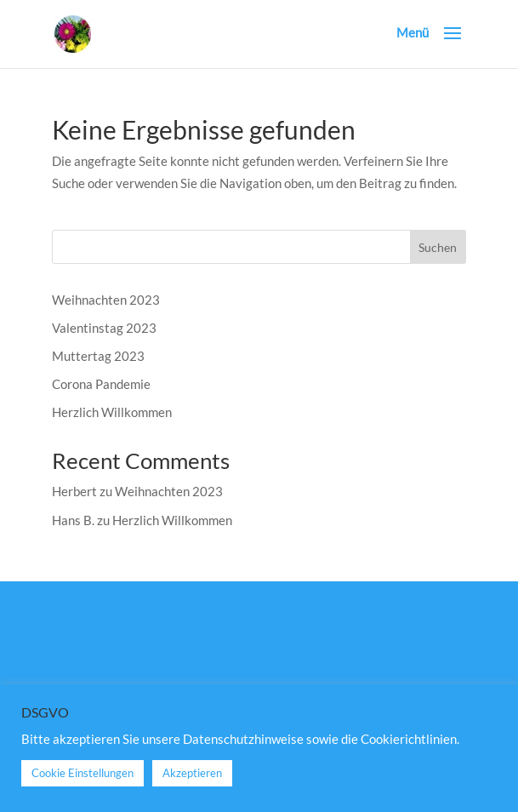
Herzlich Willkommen (112, 412)
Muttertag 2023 (98, 356)
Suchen (438, 247)
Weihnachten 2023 (106, 300)
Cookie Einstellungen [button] (83, 773)
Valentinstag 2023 (104, 328)
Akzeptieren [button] (192, 773)
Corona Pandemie (101, 384)
